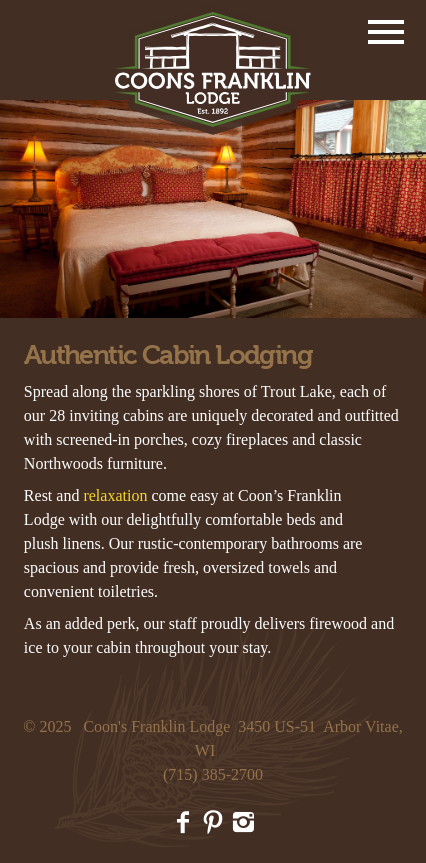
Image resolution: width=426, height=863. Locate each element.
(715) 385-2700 (213, 774)
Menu (386, 32)
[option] (213, 209)
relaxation (115, 495)
